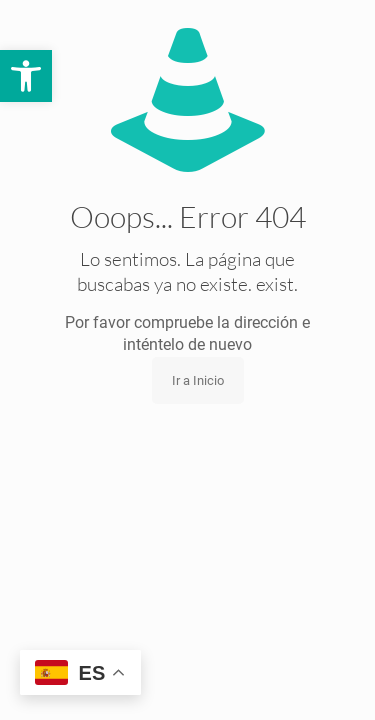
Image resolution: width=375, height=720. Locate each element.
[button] (26, 76)
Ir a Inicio (198, 380)
